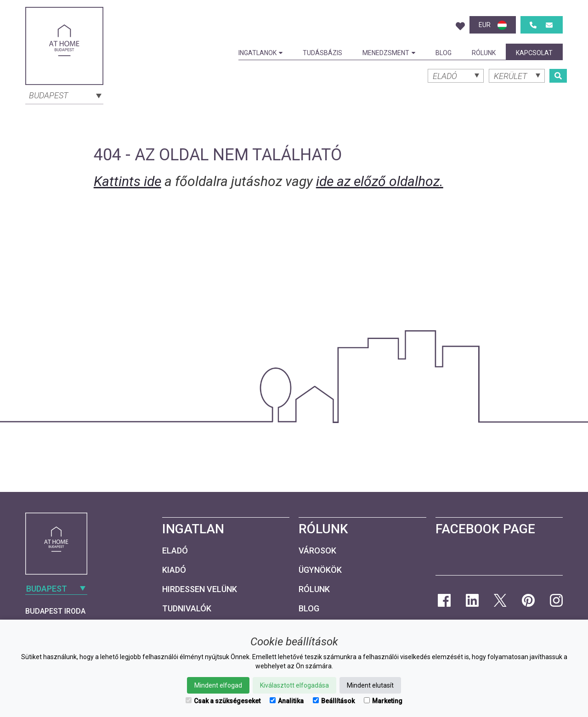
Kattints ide (127, 181)
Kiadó (174, 570)
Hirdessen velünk (200, 589)
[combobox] (64, 95)
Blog (444, 53)
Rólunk (484, 53)
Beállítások (334, 701)
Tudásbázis (322, 53)
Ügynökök (320, 570)
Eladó (175, 550)
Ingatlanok (260, 53)
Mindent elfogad (218, 685)
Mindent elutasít (370, 685)
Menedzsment (389, 53)
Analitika (287, 701)
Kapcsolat (534, 53)
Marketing (383, 701)
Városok (317, 550)
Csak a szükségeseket (223, 701)
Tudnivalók (187, 608)
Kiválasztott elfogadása (294, 685)
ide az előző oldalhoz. (380, 181)
